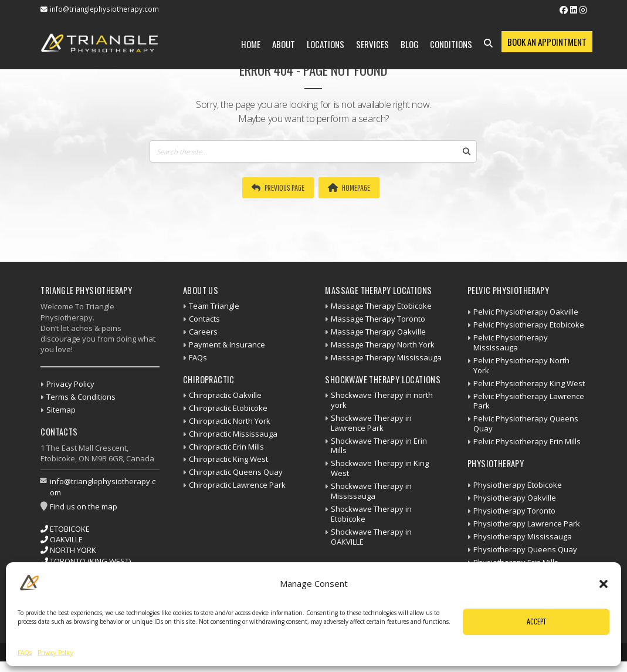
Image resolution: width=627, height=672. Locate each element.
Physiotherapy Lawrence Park (527, 524)
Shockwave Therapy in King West (380, 468)
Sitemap (61, 410)
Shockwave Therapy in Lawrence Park (371, 423)
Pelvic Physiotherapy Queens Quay (526, 423)
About (284, 44)
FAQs (25, 653)
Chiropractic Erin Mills (226, 447)
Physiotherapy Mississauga (523, 536)
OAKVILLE (62, 539)
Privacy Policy (55, 653)
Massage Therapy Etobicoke (381, 306)
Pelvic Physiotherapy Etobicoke (529, 325)
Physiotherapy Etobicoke (518, 485)
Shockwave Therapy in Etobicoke (371, 514)
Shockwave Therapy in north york (382, 400)
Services (372, 44)
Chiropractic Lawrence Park (237, 485)
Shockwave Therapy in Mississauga (371, 491)
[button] (604, 584)
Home (251, 44)
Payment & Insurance (227, 345)
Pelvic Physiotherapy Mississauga (511, 342)
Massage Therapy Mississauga (386, 357)
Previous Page (278, 188)
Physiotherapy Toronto (514, 511)
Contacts (204, 319)
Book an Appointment (547, 42)
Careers (203, 332)
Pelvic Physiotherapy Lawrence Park (529, 401)
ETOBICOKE (65, 529)
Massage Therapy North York (383, 345)
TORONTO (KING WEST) (86, 561)
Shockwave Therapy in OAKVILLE (371, 537)
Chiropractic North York (230, 421)
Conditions (451, 44)
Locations (326, 44)
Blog (409, 44)
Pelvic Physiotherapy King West (529, 383)
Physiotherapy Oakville (515, 498)
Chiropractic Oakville (225, 395)
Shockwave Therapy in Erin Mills (379, 446)
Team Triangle (214, 306)
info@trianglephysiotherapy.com (104, 9)
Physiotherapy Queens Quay (525, 549)
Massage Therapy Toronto (378, 319)
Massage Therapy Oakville (378, 332)
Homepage (349, 188)
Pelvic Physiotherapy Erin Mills (527, 441)
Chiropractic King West (228, 459)
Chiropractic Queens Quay (236, 472)
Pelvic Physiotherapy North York (521, 365)
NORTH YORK (68, 550)
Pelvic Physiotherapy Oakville (526, 312)
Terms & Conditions (81, 397)
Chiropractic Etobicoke (228, 408)
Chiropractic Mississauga (233, 434)
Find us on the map (84, 506)
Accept (536, 621)
